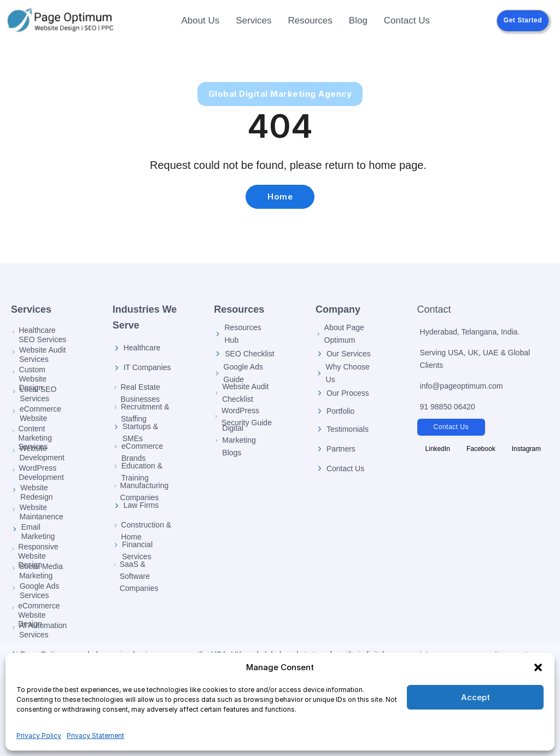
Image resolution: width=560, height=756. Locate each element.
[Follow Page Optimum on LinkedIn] (438, 449)
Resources (310, 20)
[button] (538, 667)
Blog (358, 20)
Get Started (523, 20)
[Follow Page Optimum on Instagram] (526, 449)
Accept (476, 697)
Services (253, 20)
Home (280, 197)
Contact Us (407, 20)
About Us (200, 20)
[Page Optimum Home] (60, 21)
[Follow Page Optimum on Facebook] (481, 449)
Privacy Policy (39, 736)
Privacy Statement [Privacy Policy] (95, 736)
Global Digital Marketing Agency (280, 94)
